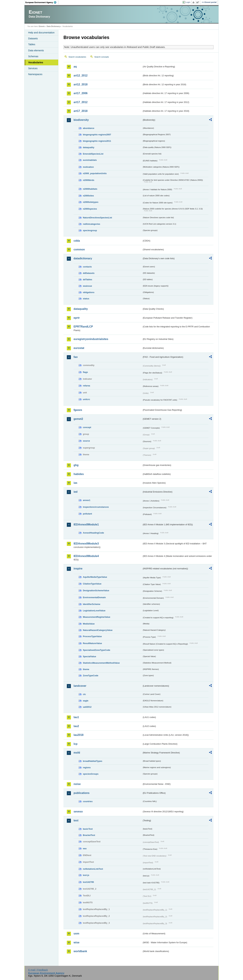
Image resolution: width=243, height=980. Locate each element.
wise (77, 942)
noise (77, 784)
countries (88, 801)
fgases (78, 410)
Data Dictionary (53, 26)
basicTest (88, 829)
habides (79, 474)
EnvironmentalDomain (94, 597)
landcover (80, 686)
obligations (89, 292)
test (76, 820)
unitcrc (86, 399)
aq (75, 67)
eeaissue (87, 286)
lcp (76, 744)
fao (76, 357)
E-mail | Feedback (38, 970)
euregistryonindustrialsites (91, 339)
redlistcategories (91, 224)
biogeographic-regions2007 (97, 135)
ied (76, 492)
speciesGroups (91, 774)
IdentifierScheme (92, 604)
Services (33, 68)
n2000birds (89, 180)
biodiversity (81, 120)
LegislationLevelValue (94, 611)
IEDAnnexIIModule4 (86, 556)
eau (85, 848)
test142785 (88, 882)
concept (87, 427)
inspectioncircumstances (96, 507)
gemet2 (78, 419)
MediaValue (89, 624)
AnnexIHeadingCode (93, 533)
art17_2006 (81, 93)
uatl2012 (87, 707)
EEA (42, 2)
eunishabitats (90, 160)
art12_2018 (81, 84)
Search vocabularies (77, 57)
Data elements (36, 50)
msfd (77, 753)
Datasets (33, 38)
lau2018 (79, 735)
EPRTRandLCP (83, 327)
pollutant (87, 514)
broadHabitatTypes (93, 761)
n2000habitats (90, 189)
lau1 (76, 717)
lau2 (76, 726)
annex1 (87, 500)
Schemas (33, 56)
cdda (77, 241)
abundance (89, 128)
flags (85, 372)
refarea (86, 386)
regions (87, 767)
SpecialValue (89, 656)
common (79, 249)
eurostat (79, 348)
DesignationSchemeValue (96, 590)
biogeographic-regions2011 (97, 141)
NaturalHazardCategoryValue (98, 630)
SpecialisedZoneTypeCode (97, 650)
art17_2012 (81, 102)
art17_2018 (81, 111)
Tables (32, 44)
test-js (86, 875)
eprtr (77, 318)
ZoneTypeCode (91, 676)
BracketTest (89, 835)
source (86, 441)
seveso (78, 812)
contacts (87, 267)
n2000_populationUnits (95, 173)
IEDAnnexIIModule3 (86, 544)
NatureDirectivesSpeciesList (97, 218)
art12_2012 (81, 76)
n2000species (90, 209)
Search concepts (102, 57)
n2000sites (88, 196)
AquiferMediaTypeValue (95, 577)
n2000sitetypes (91, 202)
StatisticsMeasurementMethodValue (101, 663)
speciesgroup (90, 230)
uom (76, 934)
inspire (78, 569)
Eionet (41, 26)
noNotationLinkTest (93, 869)
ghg (76, 465)
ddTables (87, 280)
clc (84, 694)
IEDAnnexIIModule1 (86, 525)
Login (188, 2)
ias (75, 483)
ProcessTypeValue (92, 636)
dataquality (89, 147)
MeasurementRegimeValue (97, 617)
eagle (86, 701)
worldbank (80, 951)
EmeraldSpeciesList (93, 154)
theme (86, 669)
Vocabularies (36, 62)
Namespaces (35, 74)
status (86, 299)
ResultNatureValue (92, 643)
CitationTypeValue (92, 584)
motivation (88, 167)
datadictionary (83, 258)
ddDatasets (89, 273)
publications (82, 793)
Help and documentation (41, 33)
